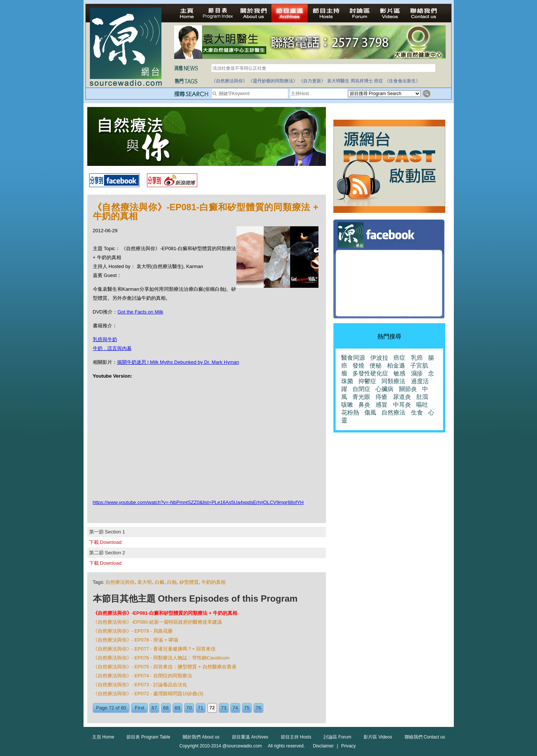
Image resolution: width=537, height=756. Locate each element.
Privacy (348, 746)
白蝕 (172, 582)
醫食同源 (353, 358)
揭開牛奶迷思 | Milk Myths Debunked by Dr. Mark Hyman (178, 362)
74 (235, 708)
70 (189, 708)
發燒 (358, 366)
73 (224, 708)
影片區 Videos (378, 737)
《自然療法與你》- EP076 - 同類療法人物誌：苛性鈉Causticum (161, 658)
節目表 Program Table (148, 737)
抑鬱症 (367, 381)
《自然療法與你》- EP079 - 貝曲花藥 (133, 631)
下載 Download (105, 542)
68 (166, 708)
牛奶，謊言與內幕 (112, 348)
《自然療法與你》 (229, 81)
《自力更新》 (312, 81)
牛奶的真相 (213, 582)
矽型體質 (189, 582)
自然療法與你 (120, 582)
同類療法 (393, 381)
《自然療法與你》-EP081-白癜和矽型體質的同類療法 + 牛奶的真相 (165, 613)
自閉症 (361, 389)
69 (178, 708)
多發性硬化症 (370, 373)
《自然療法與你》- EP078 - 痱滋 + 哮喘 (136, 640)
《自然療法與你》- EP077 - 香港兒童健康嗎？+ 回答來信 (154, 649)
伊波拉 (379, 358)
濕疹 (417, 373)
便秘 (376, 366)
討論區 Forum (337, 737)
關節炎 (408, 389)
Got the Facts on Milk (140, 312)
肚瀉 (422, 397)
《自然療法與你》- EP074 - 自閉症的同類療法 (143, 676)
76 (258, 708)
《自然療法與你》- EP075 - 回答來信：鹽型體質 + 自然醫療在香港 (165, 667)
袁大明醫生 (338, 81)
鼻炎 (364, 405)
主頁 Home (103, 737)
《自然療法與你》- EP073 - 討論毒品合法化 (140, 685)
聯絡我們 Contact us (425, 737)
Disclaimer (323, 746)
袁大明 (145, 582)
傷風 (370, 412)
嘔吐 (422, 405)
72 (212, 708)
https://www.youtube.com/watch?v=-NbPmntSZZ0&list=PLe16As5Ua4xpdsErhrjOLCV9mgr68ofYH (198, 502)
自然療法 (393, 412)
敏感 (399, 373)
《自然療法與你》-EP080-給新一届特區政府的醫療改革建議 (158, 622)
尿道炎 (402, 397)
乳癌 (417, 358)
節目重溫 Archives (250, 737)
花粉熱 (350, 412)
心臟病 (384, 389)
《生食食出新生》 (402, 81)
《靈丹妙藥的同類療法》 (273, 81)
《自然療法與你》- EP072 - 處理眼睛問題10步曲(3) (148, 694)
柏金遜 (396, 366)
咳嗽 (347, 405)
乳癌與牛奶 (105, 339)
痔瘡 (381, 397)
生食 (417, 412)
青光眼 (361, 397)
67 (154, 708)
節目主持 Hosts (296, 737)
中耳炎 (402, 405)
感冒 (381, 405)
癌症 (379, 81)
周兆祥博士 (362, 81)
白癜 (160, 582)
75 (247, 708)
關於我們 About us (201, 737)
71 (201, 708)
